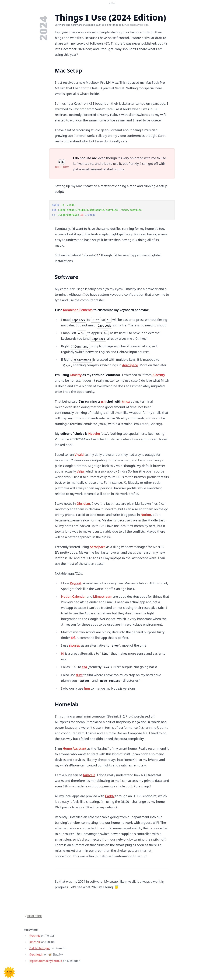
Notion (146, 515)
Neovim (94, 434)
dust (79, 675)
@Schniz (35, 942)
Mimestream (103, 596)
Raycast (76, 583)
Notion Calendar (73, 596)
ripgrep (75, 645)
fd (63, 653)
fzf (73, 638)
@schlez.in (36, 954)
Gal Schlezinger (40, 948)
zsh (103, 401)
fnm (87, 688)
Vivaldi (80, 455)
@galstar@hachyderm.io (46, 961)
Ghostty (76, 375)
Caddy (110, 796)
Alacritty (159, 375)
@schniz (35, 936)
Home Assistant (75, 748)
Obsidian (83, 503)
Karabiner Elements (78, 310)
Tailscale (89, 775)
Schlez (112, 3)
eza (84, 667)
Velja (80, 471)
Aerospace (130, 365)
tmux (126, 401)
